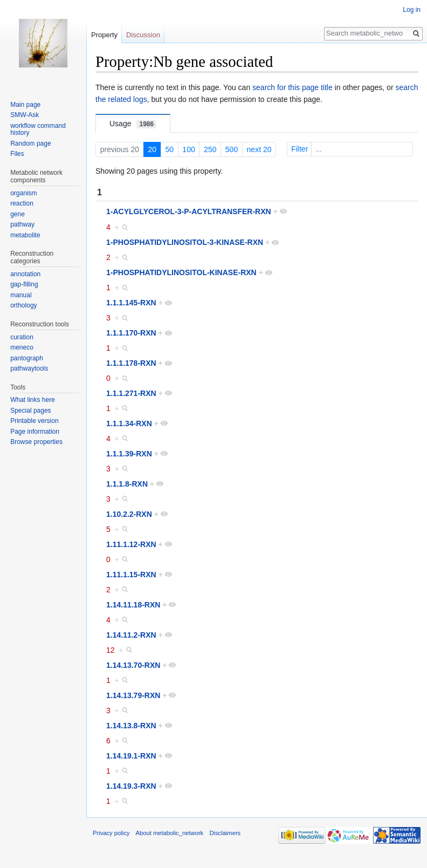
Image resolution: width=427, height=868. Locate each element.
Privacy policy (111, 833)
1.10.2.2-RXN (129, 514)
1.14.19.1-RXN (131, 756)
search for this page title (292, 87)
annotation (25, 274)
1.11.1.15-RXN (131, 575)
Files (17, 154)
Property (104, 35)
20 (152, 149)
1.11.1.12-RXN (131, 544)
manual (21, 295)
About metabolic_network (170, 833)
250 (210, 149)
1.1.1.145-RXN (131, 303)
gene (18, 214)
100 (188, 149)
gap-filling (24, 284)
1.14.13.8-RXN (131, 726)
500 (232, 149)
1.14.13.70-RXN (133, 665)
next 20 (259, 149)
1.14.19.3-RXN (131, 786)
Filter (351, 149)
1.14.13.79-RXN (133, 695)
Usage (133, 124)
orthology (23, 305)
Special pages (30, 411)
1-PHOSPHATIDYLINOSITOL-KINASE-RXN (181, 272)
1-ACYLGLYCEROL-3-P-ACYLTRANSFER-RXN (189, 211)
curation (22, 337)
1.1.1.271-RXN (131, 393)
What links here (33, 400)
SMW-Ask (25, 115)
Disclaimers (225, 833)
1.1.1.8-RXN (127, 484)
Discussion (143, 35)
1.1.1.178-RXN (131, 363)
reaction (22, 203)
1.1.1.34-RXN (129, 423)
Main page (25, 105)
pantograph (27, 358)
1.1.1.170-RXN (131, 333)
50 (169, 149)
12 (111, 650)
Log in (412, 10)
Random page (30, 143)
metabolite (25, 235)
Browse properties (36, 442)
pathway (22, 224)
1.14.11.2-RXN (131, 635)
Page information (35, 432)
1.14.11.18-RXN (133, 605)
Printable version (34, 421)
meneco (22, 347)
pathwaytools (29, 368)
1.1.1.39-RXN (129, 454)
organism (23, 193)
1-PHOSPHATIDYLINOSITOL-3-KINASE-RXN (185, 242)
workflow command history (38, 129)
